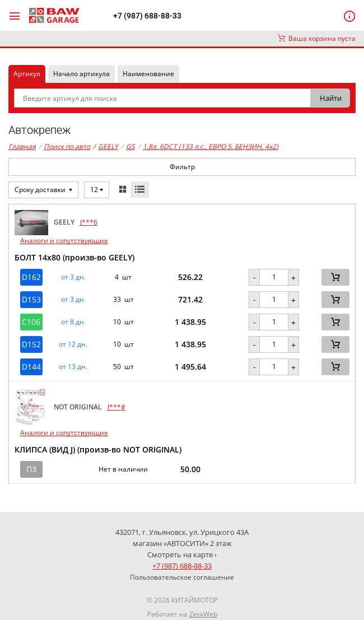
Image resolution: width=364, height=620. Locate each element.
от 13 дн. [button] (73, 367)
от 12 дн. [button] (73, 344)
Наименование (148, 74)
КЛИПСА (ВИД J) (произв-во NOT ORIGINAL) (98, 449)
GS (130, 146)
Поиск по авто (67, 146)
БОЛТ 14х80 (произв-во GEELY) (74, 257)
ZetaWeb (203, 614)
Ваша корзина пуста (317, 38)
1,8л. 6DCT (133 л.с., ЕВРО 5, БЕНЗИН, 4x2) (211, 146)
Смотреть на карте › (182, 554)
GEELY (106, 147)
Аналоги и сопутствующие (64, 241)
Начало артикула (81, 74)
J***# (116, 407)
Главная (22, 146)
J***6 (89, 222)
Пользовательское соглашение (182, 577)
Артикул (27, 74)
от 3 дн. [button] (73, 277)
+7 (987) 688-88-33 (147, 16)
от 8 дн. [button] (73, 322)
